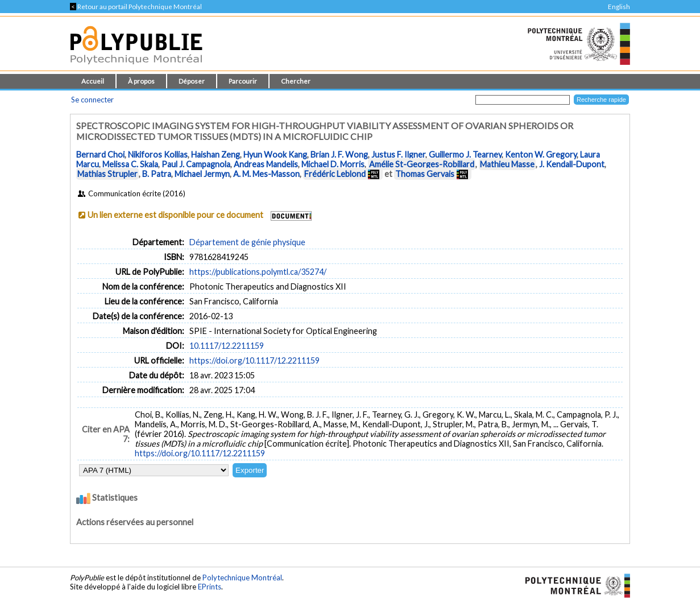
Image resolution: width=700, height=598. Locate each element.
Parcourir (243, 81)
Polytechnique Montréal (242, 578)
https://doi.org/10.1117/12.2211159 (254, 360)
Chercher (296, 81)
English (619, 7)
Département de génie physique (247, 242)
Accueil (93, 81)
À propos (141, 81)
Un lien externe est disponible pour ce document (175, 215)
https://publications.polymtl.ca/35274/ (258, 272)
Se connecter (92, 100)
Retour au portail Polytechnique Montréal (136, 7)
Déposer (192, 81)
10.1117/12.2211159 (227, 346)
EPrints (210, 587)
